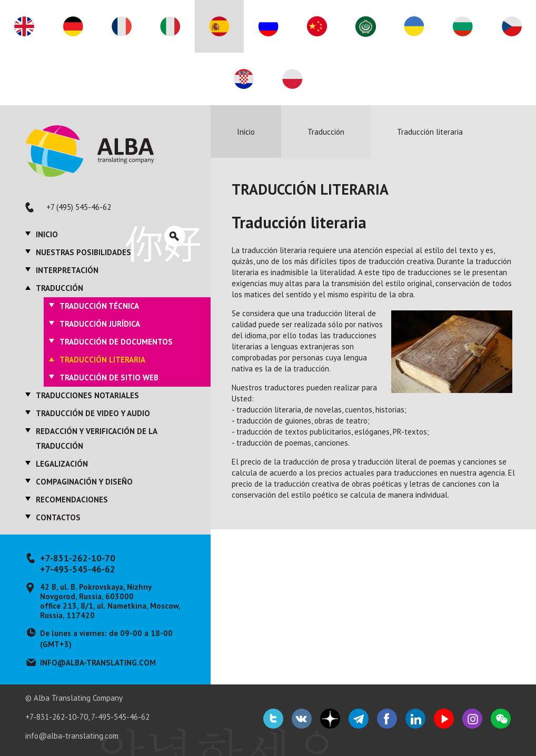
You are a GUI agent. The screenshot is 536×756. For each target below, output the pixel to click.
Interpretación (67, 270)
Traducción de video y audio (93, 413)
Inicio (47, 234)
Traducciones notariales (87, 395)
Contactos (58, 517)
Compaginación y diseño (84, 482)
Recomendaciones (72, 500)
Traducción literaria (102, 360)
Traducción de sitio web (109, 377)
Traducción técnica (99, 306)
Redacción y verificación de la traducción (96, 439)
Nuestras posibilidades (83, 252)
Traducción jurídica (100, 324)
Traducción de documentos (116, 342)
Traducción (59, 288)
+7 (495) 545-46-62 (79, 207)
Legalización (62, 464)
